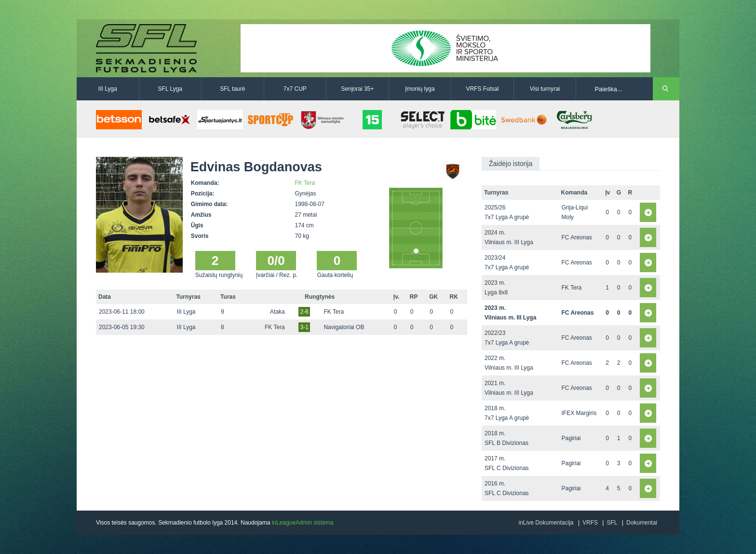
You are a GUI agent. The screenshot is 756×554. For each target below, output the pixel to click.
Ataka (277, 312)
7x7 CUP (295, 89)
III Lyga (108, 89)
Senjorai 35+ (358, 89)
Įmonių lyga (420, 89)
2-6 (304, 312)
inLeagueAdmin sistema (303, 523)
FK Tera (305, 183)
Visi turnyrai (545, 89)
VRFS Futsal (482, 89)
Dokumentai (642, 523)
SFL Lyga (170, 89)
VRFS (590, 523)
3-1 (304, 327)
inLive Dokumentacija (546, 523)
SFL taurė (232, 89)
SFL (612, 523)
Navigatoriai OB (344, 327)
